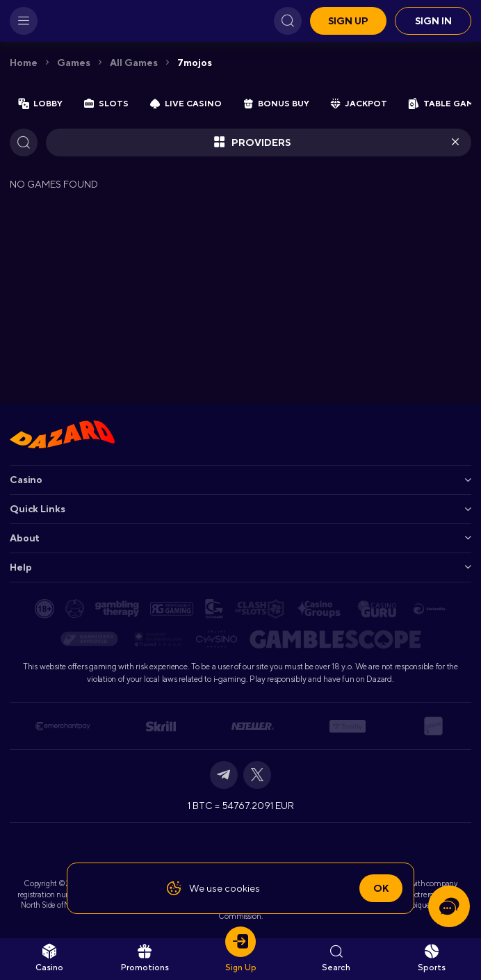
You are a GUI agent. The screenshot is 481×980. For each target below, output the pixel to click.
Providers (252, 142)
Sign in (433, 21)
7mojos (195, 63)
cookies (242, 888)
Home (24, 63)
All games (134, 63)
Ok (381, 888)
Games (74, 63)
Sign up (348, 21)
